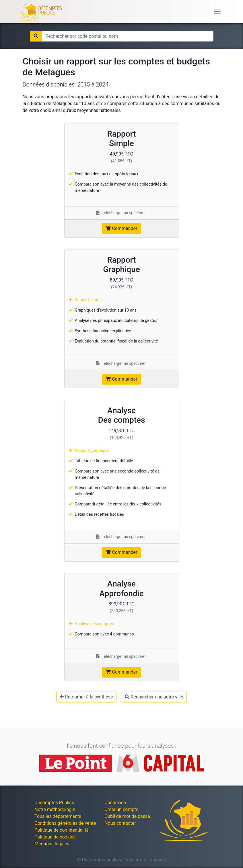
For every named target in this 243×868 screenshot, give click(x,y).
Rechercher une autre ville (154, 697)
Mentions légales (52, 844)
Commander (121, 228)
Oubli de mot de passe (127, 816)
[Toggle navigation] (217, 11)
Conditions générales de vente (65, 823)
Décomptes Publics (54, 803)
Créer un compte (121, 809)
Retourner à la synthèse (86, 697)
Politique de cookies (55, 837)
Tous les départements (58, 816)
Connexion (115, 803)
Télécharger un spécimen (122, 213)
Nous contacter (120, 823)
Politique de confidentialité (62, 830)
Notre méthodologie (55, 809)
